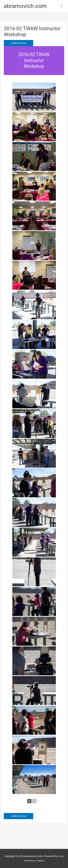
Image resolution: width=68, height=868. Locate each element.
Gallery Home (18, 43)
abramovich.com (25, 6)
